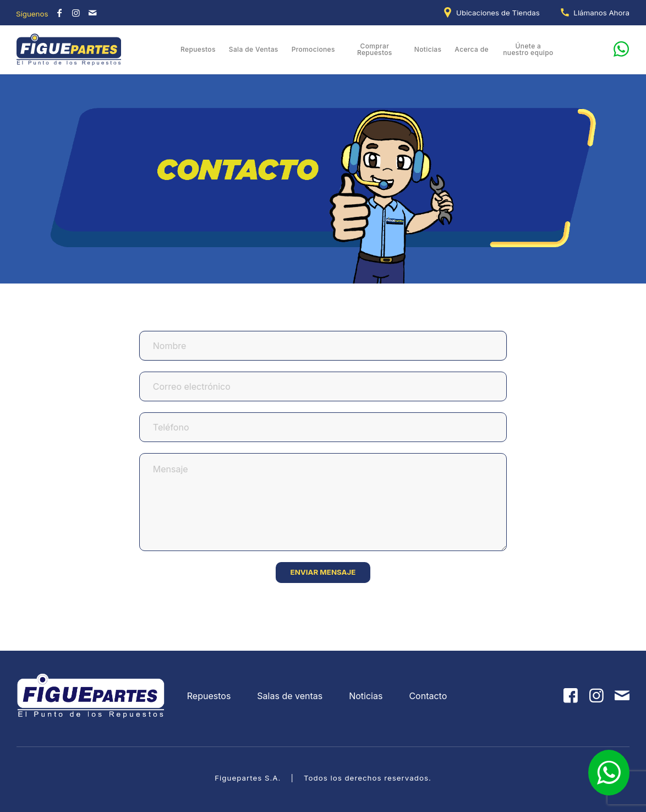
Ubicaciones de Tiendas (498, 13)
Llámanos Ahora (601, 13)
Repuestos (209, 696)
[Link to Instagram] (76, 13)
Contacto (428, 696)
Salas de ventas (290, 696)
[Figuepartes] (69, 50)
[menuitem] (494, 13)
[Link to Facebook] (59, 13)
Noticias (366, 696)
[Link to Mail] (92, 13)
